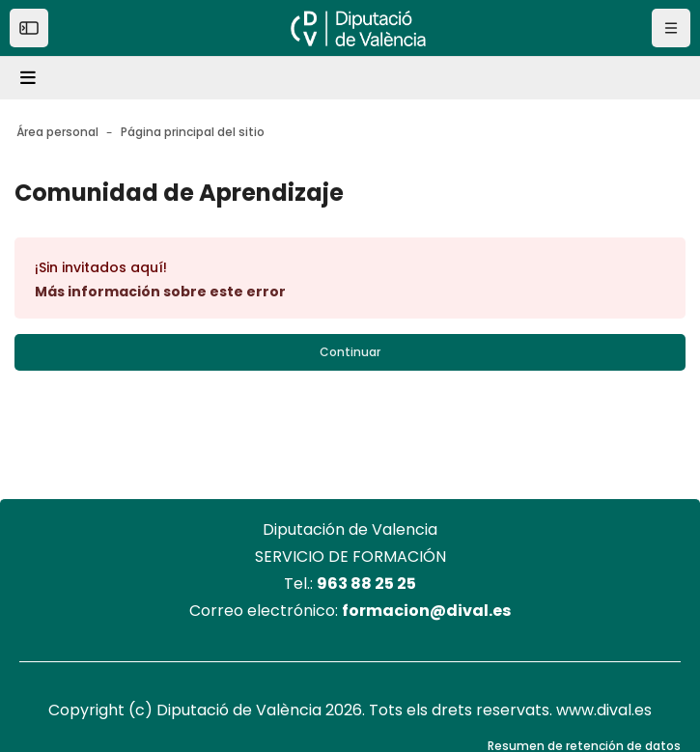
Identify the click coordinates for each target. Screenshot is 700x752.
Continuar (350, 352)
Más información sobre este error (160, 292)
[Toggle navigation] (31, 78)
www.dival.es (604, 710)
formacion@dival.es (426, 611)
